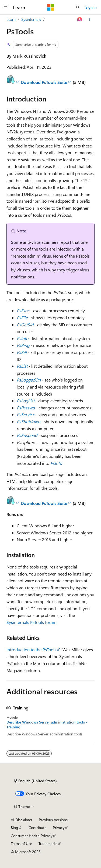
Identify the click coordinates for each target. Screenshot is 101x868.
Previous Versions (53, 820)
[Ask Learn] (80, 19)
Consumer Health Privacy (32, 836)
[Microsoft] (51, 7)
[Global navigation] (5, 7)
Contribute (37, 828)
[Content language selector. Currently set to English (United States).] (35, 781)
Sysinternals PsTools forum (32, 622)
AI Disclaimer (22, 820)
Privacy (59, 828)
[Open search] (78, 7)
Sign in (91, 7)
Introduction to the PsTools (31, 650)
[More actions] (90, 19)
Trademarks (48, 844)
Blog (14, 828)
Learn (11, 19)
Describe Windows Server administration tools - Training (47, 725)
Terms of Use (21, 844)
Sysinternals (31, 19)
